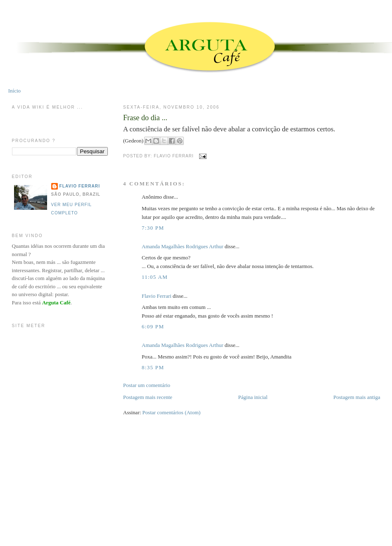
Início (14, 91)
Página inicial (253, 397)
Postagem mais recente (148, 397)
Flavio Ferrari (157, 296)
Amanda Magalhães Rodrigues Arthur (182, 246)
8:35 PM (153, 367)
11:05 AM (155, 277)
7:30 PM (153, 228)
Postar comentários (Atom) (172, 412)
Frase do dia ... (145, 118)
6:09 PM (153, 326)
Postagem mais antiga (357, 397)
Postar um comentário (147, 385)
